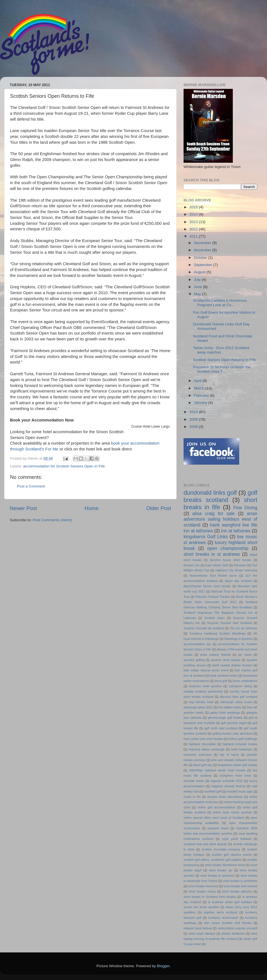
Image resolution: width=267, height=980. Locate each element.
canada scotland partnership (203, 691)
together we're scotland (220, 912)
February (202, 395)
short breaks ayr (221, 870)
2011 (194, 236)
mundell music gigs (240, 791)
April (198, 381)
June (198, 287)
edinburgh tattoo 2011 (198, 707)
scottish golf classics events (232, 855)
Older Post (159, 508)
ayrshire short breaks (226, 660)
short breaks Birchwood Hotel (225, 865)
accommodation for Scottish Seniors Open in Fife (64, 466)
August (200, 272)
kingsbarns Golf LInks (206, 537)
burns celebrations (245, 681)
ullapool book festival (198, 928)
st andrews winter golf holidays (230, 902)
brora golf (221, 681)
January (201, 403)
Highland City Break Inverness (236, 570)
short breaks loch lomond (240, 886)
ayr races (245, 655)
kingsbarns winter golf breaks (238, 765)
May (198, 294)
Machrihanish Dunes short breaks (207, 586)
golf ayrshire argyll (234, 723)
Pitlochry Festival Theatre (213, 597)
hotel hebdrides (242, 749)
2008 (194, 427)
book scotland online (224, 676)
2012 (194, 229)
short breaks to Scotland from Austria (210, 897)
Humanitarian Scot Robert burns (213, 576)
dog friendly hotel (201, 702)
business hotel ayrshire (205, 686)
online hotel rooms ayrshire (232, 812)
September (204, 265)
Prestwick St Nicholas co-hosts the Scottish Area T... (222, 369)
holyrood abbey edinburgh (207, 749)
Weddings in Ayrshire (239, 639)
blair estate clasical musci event (206, 670)
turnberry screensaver (223, 918)
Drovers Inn (191, 565)
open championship (228, 548)
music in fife (192, 797)
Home (92, 508)
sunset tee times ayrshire (201, 907)
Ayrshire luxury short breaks (230, 560)
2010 (194, 412)
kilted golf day (203, 765)
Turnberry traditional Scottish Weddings (217, 633)
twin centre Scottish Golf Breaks (228, 923)
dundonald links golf (210, 493)
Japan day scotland (238, 581)
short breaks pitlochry (237, 891)
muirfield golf (213, 791)
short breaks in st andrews (212, 554)
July (198, 280)
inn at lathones (236, 531)
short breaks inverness (203, 886)
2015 (194, 207)
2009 (194, 419)
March (200, 388)
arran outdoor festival (215, 655)
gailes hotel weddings (225, 713)
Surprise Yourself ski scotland (204, 628)
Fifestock (240, 565)
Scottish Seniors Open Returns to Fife (225, 360)
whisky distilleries (233, 933)
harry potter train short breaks (203, 739)
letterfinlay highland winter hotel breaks (217, 770)
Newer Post (23, 508)
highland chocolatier (202, 744)
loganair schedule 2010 (227, 781)
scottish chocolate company (221, 849)
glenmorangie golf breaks (225, 718)
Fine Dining (245, 508)
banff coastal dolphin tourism (232, 665)
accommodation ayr (197, 644)
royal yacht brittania (237, 839)
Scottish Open (215, 618)
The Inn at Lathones (243, 628)
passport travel (218, 828)
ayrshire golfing (194, 660)
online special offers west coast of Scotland (214, 818)
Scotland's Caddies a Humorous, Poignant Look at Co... (220, 303)
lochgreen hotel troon (236, 776)
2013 (194, 222)
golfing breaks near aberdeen (233, 733)
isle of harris (229, 755)
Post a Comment (31, 486)
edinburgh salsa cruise (236, 702)
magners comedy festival (228, 786)
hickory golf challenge (243, 739)
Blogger (163, 966)
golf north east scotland (221, 728)
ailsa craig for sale (214, 513)
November (203, 250)
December (203, 243)
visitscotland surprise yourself (237, 928)
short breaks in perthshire (240, 881)
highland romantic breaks (240, 744)
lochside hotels (194, 781)
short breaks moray (202, 891)
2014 (194, 214)
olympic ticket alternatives (225, 797)
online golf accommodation (216, 807)
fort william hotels (230, 707)
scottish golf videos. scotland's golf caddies (212, 860)
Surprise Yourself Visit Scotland (230, 623)
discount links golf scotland (238, 697)
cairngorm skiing (240, 686)
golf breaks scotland (220, 496)
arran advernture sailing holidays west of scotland (220, 519)
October (201, 258)
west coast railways (202, 933)
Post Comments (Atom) (52, 520)
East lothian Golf (217, 565)
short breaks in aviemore (217, 876)
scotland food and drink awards (205, 844)
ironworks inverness (198, 755)
